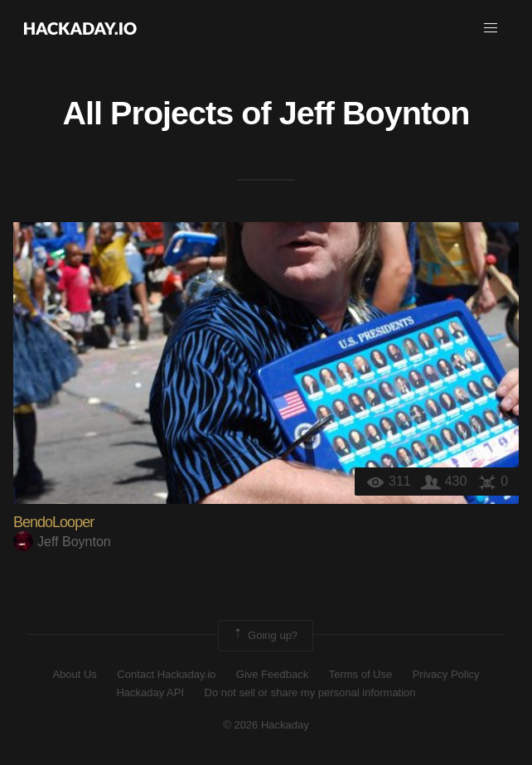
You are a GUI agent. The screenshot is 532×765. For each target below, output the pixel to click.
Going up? (264, 636)
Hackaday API (150, 692)
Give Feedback (272, 674)
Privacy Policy (446, 674)
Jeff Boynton (375, 113)
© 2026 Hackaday (266, 725)
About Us (74, 674)
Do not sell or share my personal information (310, 692)
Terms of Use (361, 674)
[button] (491, 28)
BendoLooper (53, 522)
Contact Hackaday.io (166, 674)
